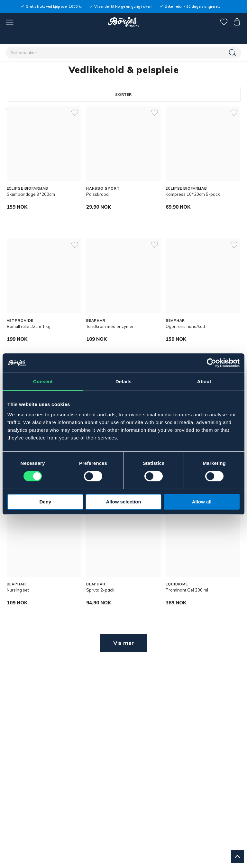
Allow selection (123, 502)
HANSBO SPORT (103, 188)
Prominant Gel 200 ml (187, 590)
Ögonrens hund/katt (185, 326)
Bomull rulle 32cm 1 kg (29, 326)
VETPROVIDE (20, 321)
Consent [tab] (43, 381)
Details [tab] (123, 381)
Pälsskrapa (97, 194)
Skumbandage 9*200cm (31, 194)
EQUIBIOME (177, 584)
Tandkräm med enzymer (110, 326)
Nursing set (18, 590)
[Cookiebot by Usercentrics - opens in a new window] (211, 363)
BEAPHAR (96, 321)
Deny (45, 502)
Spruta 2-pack (100, 590)
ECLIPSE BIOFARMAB (27, 188)
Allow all (202, 502)
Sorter (123, 94)
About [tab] (204, 381)
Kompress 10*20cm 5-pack (193, 194)
